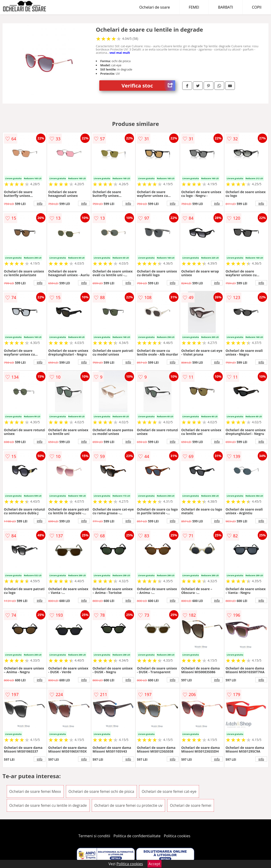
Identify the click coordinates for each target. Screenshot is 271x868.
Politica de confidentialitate (137, 836)
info (40, 203)
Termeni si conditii (94, 836)
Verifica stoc (148, 86)
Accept (154, 864)
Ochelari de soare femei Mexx (35, 791)
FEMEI (194, 7)
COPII (257, 7)
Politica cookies (177, 836)
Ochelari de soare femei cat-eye (169, 791)
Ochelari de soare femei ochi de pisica (101, 791)
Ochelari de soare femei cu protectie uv (128, 805)
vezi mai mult (120, 53)
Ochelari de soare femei (191, 805)
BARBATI (226, 7)
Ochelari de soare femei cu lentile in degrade (48, 805)
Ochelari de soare (155, 7)
